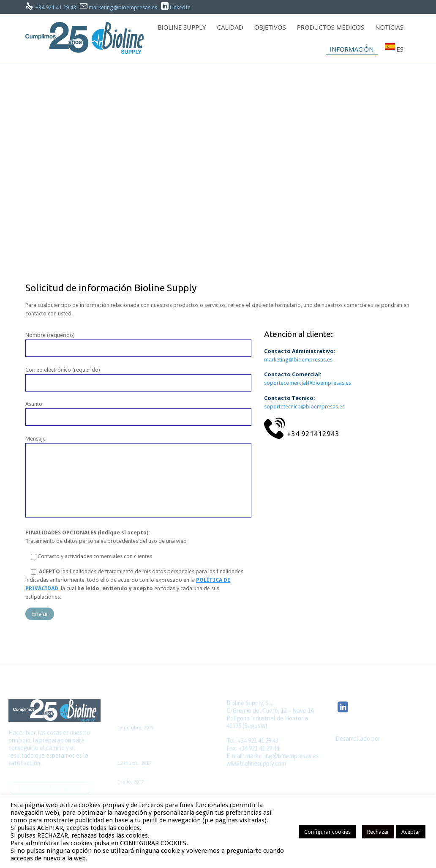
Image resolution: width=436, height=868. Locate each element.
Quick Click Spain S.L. (362, 753)
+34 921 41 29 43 (56, 7)
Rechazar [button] (378, 832)
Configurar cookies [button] (327, 832)
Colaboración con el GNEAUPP (157, 775)
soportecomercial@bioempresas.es (308, 383)
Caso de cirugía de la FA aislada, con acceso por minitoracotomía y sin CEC (161, 748)
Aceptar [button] (411, 832)
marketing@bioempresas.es (123, 7)
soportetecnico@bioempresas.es (304, 407)
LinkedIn (180, 7)
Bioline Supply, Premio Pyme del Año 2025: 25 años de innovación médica (159, 712)
